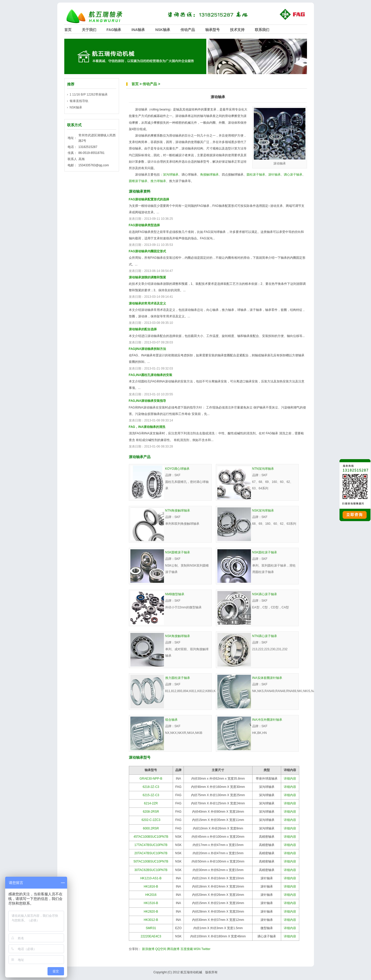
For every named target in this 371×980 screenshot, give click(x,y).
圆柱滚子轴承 (256, 175)
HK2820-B (151, 912)
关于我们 (89, 30)
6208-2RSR (151, 812)
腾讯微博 (173, 949)
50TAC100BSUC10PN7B (151, 861)
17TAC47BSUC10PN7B (151, 845)
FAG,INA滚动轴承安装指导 (148, 401)
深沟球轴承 (171, 175)
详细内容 (290, 779)
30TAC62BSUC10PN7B (151, 870)
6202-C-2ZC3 (151, 820)
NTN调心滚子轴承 (265, 636)
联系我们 (262, 30)
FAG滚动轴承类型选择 (144, 225)
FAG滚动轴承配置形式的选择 (149, 199)
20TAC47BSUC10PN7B (151, 853)
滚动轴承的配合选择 (143, 329)
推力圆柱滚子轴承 (178, 678)
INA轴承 (138, 30)
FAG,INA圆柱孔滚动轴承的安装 (151, 375)
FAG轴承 (114, 30)
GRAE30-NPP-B (151, 779)
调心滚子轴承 (293, 175)
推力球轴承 (158, 181)
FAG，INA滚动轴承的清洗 (147, 427)
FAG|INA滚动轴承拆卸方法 (148, 349)
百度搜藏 (187, 949)
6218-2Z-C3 (151, 787)
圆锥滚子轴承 (138, 181)
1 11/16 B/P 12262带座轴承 (89, 95)
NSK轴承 (163, 30)
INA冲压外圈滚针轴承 (267, 720)
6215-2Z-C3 (151, 795)
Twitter (206, 949)
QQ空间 (161, 949)
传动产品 (188, 30)
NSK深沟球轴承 (263, 511)
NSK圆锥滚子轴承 (178, 552)
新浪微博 (148, 949)
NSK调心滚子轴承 (265, 594)
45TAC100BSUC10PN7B (151, 837)
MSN (197, 949)
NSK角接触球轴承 (178, 636)
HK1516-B (151, 903)
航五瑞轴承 (98, 16)
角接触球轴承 (209, 175)
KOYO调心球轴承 (177, 469)
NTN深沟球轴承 (263, 469)
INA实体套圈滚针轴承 (267, 678)
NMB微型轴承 (175, 594)
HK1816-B (151, 887)
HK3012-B (151, 920)
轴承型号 (212, 30)
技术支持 (237, 30)
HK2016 (151, 895)
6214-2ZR (151, 803)
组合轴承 (171, 720)
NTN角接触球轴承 (178, 511)
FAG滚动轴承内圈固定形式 (148, 251)
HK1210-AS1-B (151, 878)
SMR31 (151, 928)
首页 (68, 30)
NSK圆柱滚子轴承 (265, 552)
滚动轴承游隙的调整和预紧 (147, 277)
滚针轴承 (274, 175)
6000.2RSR (151, 828)
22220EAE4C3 (151, 936)
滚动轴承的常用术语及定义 (147, 303)
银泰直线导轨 (79, 101)
